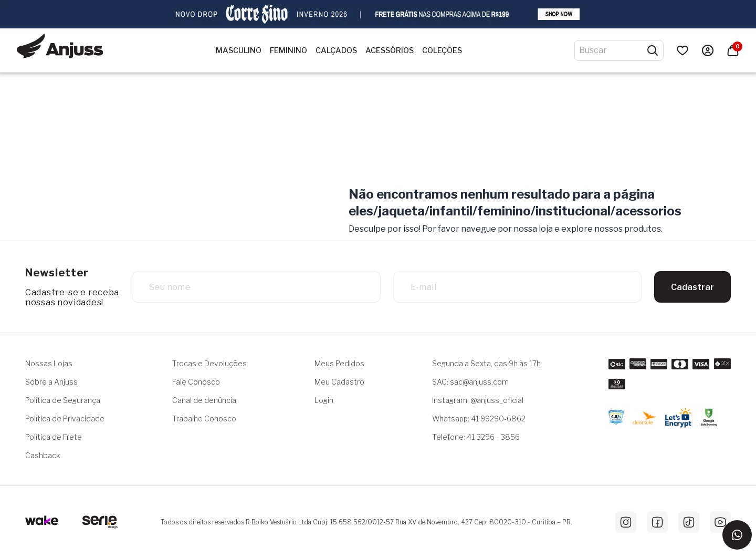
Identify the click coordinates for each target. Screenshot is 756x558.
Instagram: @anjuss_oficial (478, 400)
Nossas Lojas (49, 363)
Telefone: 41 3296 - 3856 (476, 437)
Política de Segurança (63, 400)
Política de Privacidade (65, 419)
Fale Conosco (196, 382)
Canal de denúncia (204, 400)
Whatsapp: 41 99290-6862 (479, 419)
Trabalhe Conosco (204, 419)
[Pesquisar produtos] (653, 50)
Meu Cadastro (339, 382)
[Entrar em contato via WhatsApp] (737, 535)
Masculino (239, 50)
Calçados (336, 50)
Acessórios (390, 50)
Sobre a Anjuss (51, 382)
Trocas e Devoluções (209, 363)
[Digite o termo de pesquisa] (613, 50)
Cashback (43, 455)
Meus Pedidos (339, 363)
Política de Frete (54, 437)
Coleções (442, 50)
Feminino (288, 50)
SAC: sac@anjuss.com (470, 382)
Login (324, 400)
